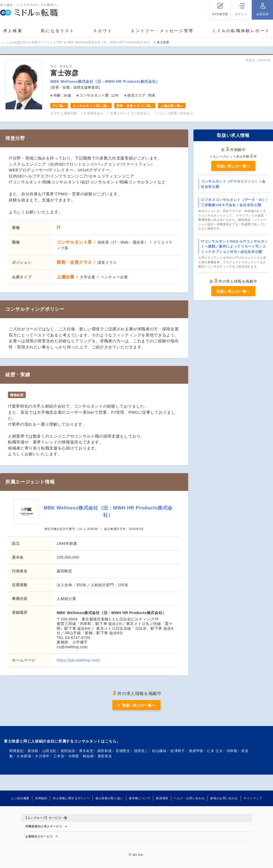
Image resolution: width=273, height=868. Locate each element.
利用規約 (41, 798)
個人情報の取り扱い (109, 798)
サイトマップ (253, 798)
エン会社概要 (20, 798)
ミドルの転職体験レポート (241, 31)
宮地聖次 (123, 751)
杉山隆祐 (159, 751)
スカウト (103, 31)
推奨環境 (162, 798)
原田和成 (105, 751)
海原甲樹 (196, 751)
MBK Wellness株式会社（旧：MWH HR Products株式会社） (105, 81)
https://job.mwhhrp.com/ (78, 660)
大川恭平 (42, 756)
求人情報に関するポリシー (71, 798)
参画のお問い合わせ (224, 798)
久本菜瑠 (24, 756)
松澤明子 (178, 751)
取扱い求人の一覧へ (233, 166)
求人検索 (13, 31)
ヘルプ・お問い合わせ (189, 798)
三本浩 (59, 756)
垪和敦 (232, 751)
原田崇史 (105, 756)
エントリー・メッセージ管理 (162, 31)
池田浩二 (141, 751)
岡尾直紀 (17, 751)
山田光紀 (50, 751)
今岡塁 (74, 756)
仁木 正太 (215, 751)
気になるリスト (58, 31)
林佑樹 (88, 756)
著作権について (140, 798)
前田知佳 (68, 751)
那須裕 (33, 751)
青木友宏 (86, 751)
